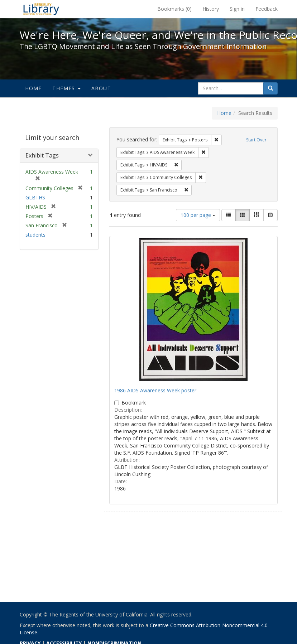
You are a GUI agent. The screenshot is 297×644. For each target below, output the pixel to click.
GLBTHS (35, 197)
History (211, 9)
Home (33, 88)
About (101, 88)
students (35, 235)
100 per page (198, 215)
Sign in (237, 9)
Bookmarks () (174, 9)
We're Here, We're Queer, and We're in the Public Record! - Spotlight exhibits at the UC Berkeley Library (41, 9)
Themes (66, 88)
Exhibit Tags (42, 155)
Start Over (256, 140)
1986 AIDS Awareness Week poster (155, 390)
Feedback (267, 9)
